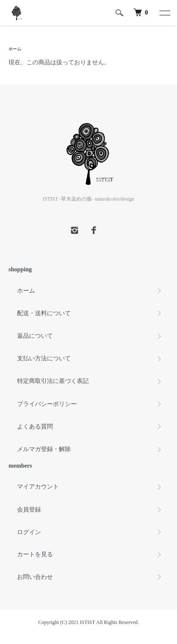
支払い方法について (44, 358)
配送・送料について (44, 313)
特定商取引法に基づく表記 (53, 381)
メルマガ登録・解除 (44, 449)
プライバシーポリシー (47, 404)
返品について (35, 336)
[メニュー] (164, 13)
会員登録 (29, 510)
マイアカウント (38, 487)
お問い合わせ (35, 577)
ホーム (15, 49)
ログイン (29, 532)
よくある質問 (35, 427)
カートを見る (35, 554)
